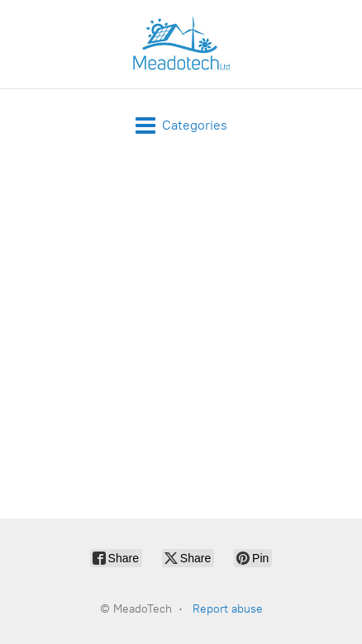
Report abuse (228, 609)
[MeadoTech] (181, 44)
